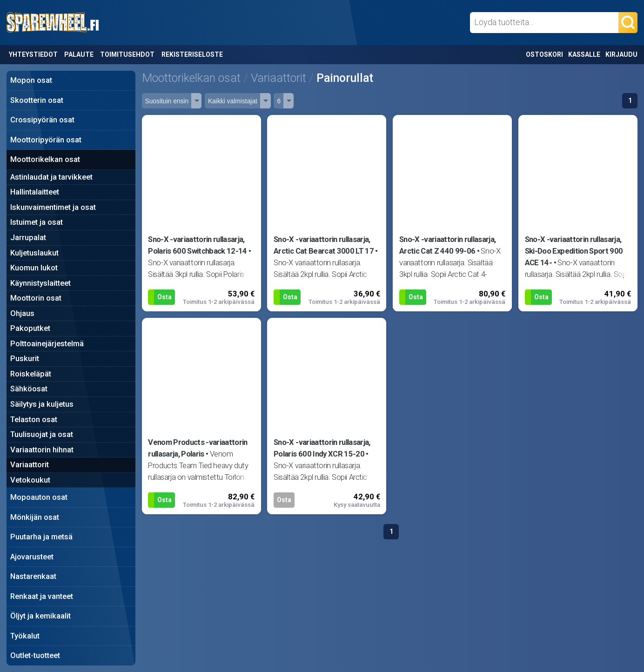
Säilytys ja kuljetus (42, 404)
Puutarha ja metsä (41, 537)
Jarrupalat (28, 238)
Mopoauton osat (39, 497)
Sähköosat (29, 389)
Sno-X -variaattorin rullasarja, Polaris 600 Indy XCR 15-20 (322, 448)
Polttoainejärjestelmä (47, 344)
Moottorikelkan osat (45, 159)
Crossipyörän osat (42, 120)
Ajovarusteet (32, 557)
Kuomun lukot (34, 268)
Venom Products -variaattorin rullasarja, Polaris (198, 448)
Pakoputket (30, 328)
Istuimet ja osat (37, 222)
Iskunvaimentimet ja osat (53, 207)
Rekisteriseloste (192, 54)
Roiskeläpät (31, 374)
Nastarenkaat (33, 576)
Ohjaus (22, 313)
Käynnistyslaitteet (40, 283)
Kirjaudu (621, 54)
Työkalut (25, 636)
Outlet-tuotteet (35, 655)
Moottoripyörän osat (46, 140)
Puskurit (25, 359)
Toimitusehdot (127, 54)
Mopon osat (31, 80)
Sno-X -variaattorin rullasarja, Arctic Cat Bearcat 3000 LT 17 (324, 245)
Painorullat (345, 78)
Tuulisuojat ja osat (42, 434)
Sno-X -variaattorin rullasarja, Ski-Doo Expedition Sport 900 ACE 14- (574, 251)
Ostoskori (544, 54)
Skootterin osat (37, 100)
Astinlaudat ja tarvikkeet (51, 177)
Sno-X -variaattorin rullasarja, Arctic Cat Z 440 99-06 (447, 245)
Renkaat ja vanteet (42, 596)
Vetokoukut (30, 480)
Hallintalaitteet (35, 192)
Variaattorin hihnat (42, 450)
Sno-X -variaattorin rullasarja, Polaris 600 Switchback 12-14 (197, 245)
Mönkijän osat (35, 517)
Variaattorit (30, 465)
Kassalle (584, 54)
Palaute (79, 54)
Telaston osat (34, 420)
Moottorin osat (36, 298)
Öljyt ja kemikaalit (40, 616)
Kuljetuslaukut (34, 253)
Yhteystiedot (33, 54)
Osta (164, 297)
